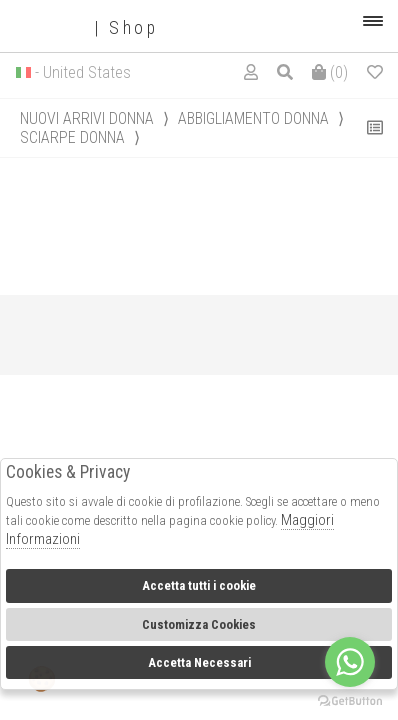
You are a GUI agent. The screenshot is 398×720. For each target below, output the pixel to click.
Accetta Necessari (199, 662)
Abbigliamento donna (253, 118)
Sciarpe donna (72, 137)
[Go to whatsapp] (350, 662)
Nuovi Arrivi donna (87, 118)
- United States (83, 72)
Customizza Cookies (199, 624)
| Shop (86, 28)
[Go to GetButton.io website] (350, 700)
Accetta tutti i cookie (199, 585)
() (330, 72)
